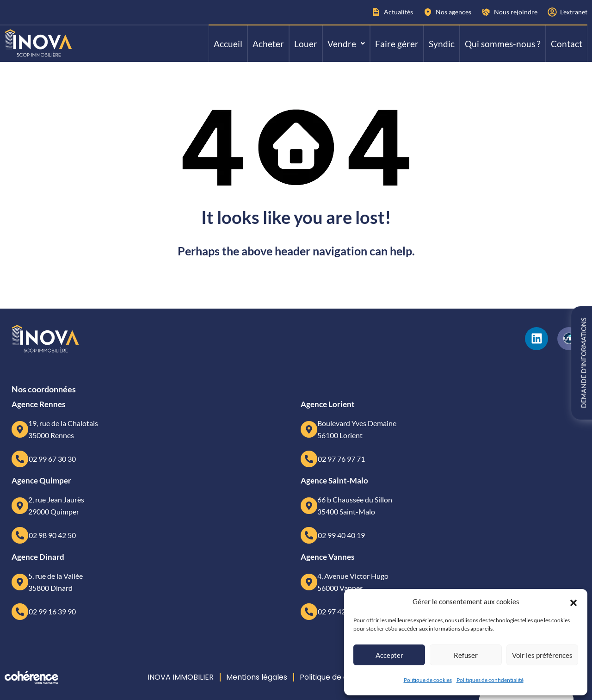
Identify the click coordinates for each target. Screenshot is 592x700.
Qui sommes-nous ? (503, 44)
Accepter (389, 655)
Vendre (346, 44)
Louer (306, 44)
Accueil (228, 44)
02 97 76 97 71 (341, 459)
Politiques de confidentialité (490, 680)
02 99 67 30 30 (52, 459)
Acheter (268, 44)
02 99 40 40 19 (341, 535)
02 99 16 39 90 (52, 611)
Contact (567, 44)
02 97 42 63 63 (341, 611)
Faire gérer (397, 44)
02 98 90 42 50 (52, 535)
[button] (573, 601)
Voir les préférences (542, 655)
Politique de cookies (428, 680)
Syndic (442, 44)
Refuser (466, 655)
